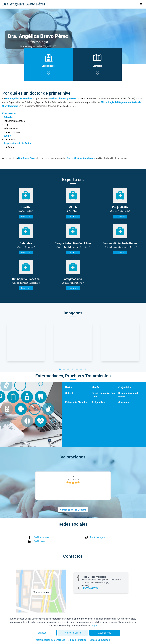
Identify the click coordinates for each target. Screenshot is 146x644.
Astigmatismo (99, 402)
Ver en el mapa (41, 592)
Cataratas (70, 393)
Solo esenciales (73, 633)
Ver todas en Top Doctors (73, 510)
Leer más (26, 217)
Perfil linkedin (40, 541)
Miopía (95, 387)
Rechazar (41, 633)
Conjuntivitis (125, 387)
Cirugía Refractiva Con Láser (103, 395)
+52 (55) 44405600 (90, 588)
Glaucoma (123, 402)
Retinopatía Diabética (76, 402)
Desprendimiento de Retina (129, 395)
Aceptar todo (105, 633)
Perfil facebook (41, 537)
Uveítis (69, 387)
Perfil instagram (98, 537)
